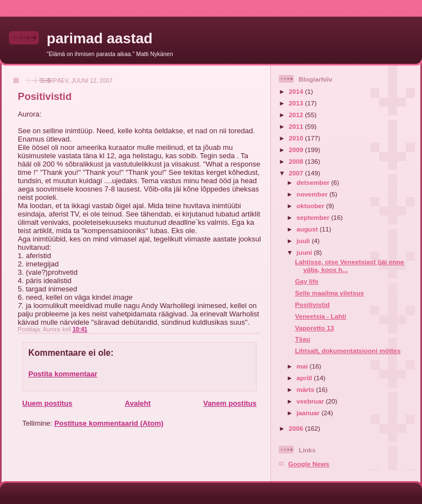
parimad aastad (100, 38)
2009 (297, 150)
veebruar (311, 401)
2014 (297, 91)
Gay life (307, 281)
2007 (297, 173)
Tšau (302, 339)
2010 (297, 138)
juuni (305, 252)
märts (306, 389)
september (314, 217)
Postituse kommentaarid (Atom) (109, 423)
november (313, 194)
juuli (304, 241)
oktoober (311, 206)
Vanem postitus (230, 403)
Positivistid (312, 304)
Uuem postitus (47, 403)
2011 (297, 126)
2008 (297, 161)
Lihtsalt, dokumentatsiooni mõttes (348, 351)
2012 (297, 115)
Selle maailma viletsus (329, 293)
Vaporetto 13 (314, 328)
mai (303, 366)
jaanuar (309, 413)
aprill (305, 378)
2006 (297, 428)
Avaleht (138, 403)
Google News (309, 464)
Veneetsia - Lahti (320, 316)
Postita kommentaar (63, 374)
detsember (314, 182)
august (308, 229)
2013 (297, 103)
